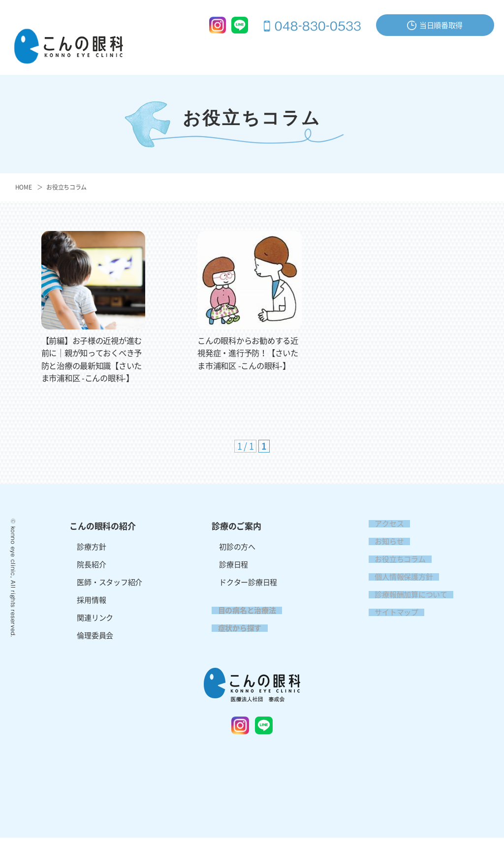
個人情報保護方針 (398, 589)
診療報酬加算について (405, 607)
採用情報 (475, 69)
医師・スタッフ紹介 (110, 595)
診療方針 (91, 559)
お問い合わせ (427, 53)
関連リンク (95, 630)
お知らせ (383, 554)
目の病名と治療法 (309, 53)
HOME (24, 187)
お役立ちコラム (66, 187)
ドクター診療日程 (248, 595)
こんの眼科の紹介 (184, 53)
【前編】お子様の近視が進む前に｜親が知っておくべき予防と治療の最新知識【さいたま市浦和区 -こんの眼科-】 (92, 365)
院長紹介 (91, 577)
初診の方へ (237, 559)
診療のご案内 (247, 53)
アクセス (475, 53)
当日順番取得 (435, 25)
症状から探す (372, 53)
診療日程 (234, 577)
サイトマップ (390, 625)
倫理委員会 (95, 648)
